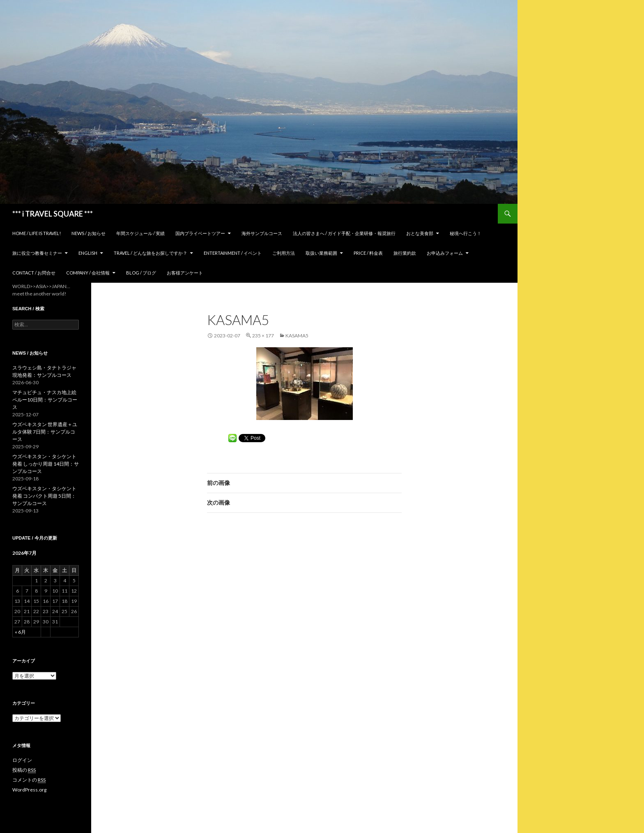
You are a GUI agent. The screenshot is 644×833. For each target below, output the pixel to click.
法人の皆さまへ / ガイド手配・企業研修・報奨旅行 (344, 233)
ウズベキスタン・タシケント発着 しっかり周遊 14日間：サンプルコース (46, 464)
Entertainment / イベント (233, 253)
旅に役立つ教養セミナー (37, 253)
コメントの (29, 780)
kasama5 (297, 336)
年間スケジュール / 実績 (140, 233)
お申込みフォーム (445, 253)
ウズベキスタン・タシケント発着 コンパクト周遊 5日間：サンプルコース (44, 496)
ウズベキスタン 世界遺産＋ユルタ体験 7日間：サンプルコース (45, 432)
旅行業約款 (405, 253)
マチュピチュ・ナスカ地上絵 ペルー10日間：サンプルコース (45, 400)
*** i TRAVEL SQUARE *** (53, 214)
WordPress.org (29, 790)
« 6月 (20, 632)
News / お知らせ (89, 233)
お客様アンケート (185, 273)
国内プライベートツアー (200, 233)
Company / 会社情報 (88, 273)
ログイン (22, 760)
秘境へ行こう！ (466, 233)
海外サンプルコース (262, 233)
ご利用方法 (284, 253)
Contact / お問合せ (34, 273)
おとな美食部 (420, 233)
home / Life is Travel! (37, 233)
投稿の (24, 770)
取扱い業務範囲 (321, 253)
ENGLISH (88, 253)
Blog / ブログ (141, 273)
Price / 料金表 (368, 253)
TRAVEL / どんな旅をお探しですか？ (151, 253)
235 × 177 (263, 336)
